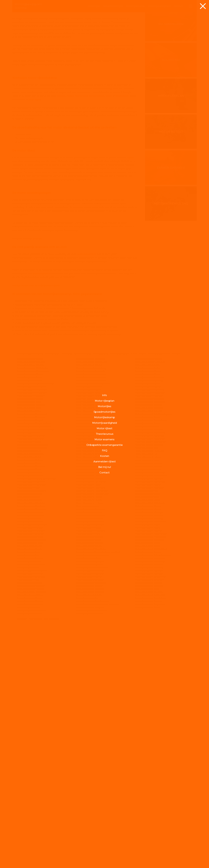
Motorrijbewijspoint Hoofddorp (90, 663)
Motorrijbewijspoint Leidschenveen (93, 737)
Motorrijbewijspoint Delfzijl (29, 743)
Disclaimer (22, 862)
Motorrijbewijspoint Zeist (147, 832)
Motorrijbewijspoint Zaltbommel (150, 820)
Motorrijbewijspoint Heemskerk (91, 617)
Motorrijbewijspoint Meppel (89, 771)
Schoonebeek (97, 255)
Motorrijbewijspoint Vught (148, 767)
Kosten (143, 596)
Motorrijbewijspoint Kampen (89, 697)
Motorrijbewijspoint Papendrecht (91, 853)
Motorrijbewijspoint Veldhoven (150, 731)
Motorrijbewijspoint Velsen (148, 737)
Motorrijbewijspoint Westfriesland (151, 792)
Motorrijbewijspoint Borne (29, 694)
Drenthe (28, 6)
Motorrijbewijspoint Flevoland (31, 829)
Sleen (109, 255)
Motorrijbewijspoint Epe (28, 823)
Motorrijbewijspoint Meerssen (90, 767)
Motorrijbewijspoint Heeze (88, 633)
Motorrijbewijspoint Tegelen (30, 602)
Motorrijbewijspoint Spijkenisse (150, 679)
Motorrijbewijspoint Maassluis (90, 761)
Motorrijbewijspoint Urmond (149, 709)
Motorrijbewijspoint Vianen (148, 743)
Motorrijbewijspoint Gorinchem (32, 853)
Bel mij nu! (171, 136)
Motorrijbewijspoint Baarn (29, 654)
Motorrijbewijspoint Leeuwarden (91, 725)
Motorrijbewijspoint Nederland (31, 605)
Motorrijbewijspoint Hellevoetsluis (92, 639)
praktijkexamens (87, 497)
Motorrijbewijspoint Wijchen (149, 795)
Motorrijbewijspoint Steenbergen (151, 685)
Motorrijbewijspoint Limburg (89, 746)
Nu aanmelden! (171, 100)
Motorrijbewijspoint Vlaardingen (150, 746)
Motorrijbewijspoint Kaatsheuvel (91, 694)
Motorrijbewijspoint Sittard (148, 660)
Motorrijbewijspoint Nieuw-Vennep (92, 798)
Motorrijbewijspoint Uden (147, 703)
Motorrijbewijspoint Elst (28, 810)
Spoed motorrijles (82, 596)
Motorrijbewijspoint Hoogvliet (90, 669)
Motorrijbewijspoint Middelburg (91, 774)
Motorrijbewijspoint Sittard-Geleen (152, 663)
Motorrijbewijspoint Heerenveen (91, 623)
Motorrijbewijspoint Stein (147, 691)
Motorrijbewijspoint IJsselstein (90, 691)
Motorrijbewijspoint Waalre (148, 771)
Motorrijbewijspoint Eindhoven (31, 807)
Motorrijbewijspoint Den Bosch (31, 746)
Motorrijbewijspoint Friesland (30, 832)
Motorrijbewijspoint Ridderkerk (150, 620)
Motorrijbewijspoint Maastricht (90, 764)
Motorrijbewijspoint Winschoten (150, 801)
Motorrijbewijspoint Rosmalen (149, 639)
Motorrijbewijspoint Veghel (148, 728)
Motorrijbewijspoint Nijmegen (90, 804)
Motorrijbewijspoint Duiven (30, 792)
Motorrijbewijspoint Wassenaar (150, 783)
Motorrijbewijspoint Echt (28, 795)
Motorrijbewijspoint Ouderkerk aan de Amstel (97, 847)
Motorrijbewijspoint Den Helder (32, 752)
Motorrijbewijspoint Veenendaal (150, 725)
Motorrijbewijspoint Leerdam (90, 721)
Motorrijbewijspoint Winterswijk (150, 804)
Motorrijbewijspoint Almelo (30, 620)
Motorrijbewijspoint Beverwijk (31, 679)
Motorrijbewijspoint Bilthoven (31, 682)
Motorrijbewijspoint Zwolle (148, 850)
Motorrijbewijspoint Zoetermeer (151, 838)
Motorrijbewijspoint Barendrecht (32, 657)
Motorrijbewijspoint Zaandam (149, 813)
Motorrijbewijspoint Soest (147, 669)
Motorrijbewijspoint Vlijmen (148, 752)
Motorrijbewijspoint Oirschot (89, 829)
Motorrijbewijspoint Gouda (29, 856)
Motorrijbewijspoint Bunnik (29, 715)
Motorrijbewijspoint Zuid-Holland (151, 841)
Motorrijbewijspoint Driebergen (32, 783)
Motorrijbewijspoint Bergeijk (30, 663)
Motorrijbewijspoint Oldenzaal (90, 835)
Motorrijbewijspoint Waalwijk (149, 774)
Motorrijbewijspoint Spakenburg (150, 675)
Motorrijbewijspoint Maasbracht (91, 758)
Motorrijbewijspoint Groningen (90, 602)
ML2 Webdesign (52, 862)
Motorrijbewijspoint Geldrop (30, 838)
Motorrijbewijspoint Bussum (30, 718)
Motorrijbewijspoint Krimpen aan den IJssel (96, 709)
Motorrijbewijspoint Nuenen (89, 820)
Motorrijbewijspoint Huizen (89, 685)
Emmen (61, 255)
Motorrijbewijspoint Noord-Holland (92, 810)
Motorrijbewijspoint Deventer (31, 758)
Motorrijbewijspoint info (159, 596)
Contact (178, 6)
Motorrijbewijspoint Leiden (89, 728)
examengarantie (42, 516)
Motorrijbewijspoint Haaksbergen (92, 605)
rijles (94, 6)
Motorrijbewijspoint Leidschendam (92, 734)
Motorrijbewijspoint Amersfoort (32, 629)
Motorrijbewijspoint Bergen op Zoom (34, 666)
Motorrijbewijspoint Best (28, 675)
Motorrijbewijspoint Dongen (30, 771)
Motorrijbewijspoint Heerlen (89, 629)
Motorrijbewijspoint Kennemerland (92, 703)
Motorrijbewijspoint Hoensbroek (91, 660)
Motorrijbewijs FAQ (171, 280)
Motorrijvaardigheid (120, 596)
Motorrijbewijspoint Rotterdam (150, 642)
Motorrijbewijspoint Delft (28, 740)
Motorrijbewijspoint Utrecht (148, 712)
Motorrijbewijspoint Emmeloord (32, 813)
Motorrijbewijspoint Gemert (30, 844)
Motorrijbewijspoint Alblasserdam (32, 611)
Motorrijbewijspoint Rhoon (148, 617)
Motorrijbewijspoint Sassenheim (150, 645)
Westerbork (122, 255)
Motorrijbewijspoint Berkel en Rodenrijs (35, 672)
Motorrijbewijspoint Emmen (30, 817)
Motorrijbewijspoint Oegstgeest (91, 826)
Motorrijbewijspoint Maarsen (89, 755)
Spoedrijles (113, 6)
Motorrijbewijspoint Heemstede (91, 620)
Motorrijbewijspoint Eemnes (30, 801)
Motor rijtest (171, 208)
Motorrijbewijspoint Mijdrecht (90, 780)
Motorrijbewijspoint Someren (149, 672)
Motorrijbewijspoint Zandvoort (150, 823)
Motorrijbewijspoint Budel (29, 712)
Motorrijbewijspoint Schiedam (149, 651)
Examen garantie (171, 244)
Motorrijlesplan (53, 596)
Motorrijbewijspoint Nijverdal (89, 807)
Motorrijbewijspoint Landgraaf (90, 715)
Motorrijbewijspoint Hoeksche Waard (93, 657)
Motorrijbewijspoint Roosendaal (150, 636)
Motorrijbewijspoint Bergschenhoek (34, 669)
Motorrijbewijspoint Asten (29, 651)
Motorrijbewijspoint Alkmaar (30, 617)
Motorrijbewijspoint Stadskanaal (150, 682)
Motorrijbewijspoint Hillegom (90, 651)
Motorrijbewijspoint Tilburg (148, 700)
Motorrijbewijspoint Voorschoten (151, 764)
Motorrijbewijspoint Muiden (89, 783)
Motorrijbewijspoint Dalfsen (30, 737)
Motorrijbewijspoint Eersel (29, 804)
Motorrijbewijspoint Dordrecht (31, 774)
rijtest (131, 317)
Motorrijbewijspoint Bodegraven (32, 691)
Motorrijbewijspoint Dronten (30, 786)
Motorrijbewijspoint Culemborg (32, 734)
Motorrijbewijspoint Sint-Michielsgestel (154, 657)
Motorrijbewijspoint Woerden (149, 807)
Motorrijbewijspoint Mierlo (88, 777)
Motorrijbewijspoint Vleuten (148, 749)
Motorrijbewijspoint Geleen (30, 841)
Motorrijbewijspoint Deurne (30, 755)
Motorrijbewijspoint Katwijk (89, 700)
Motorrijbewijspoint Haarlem (89, 608)
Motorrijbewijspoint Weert (148, 786)
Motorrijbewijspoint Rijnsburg (149, 623)
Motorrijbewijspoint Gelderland (31, 835)
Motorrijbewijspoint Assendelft (31, 648)
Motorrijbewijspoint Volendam (149, 758)
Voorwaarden (36, 862)
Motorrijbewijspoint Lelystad (89, 740)
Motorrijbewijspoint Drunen (30, 789)
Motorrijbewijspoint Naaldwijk (90, 786)
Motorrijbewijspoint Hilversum (90, 654)
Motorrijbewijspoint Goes (29, 850)
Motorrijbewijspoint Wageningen (151, 780)
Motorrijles (67, 596)
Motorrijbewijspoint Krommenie (91, 712)
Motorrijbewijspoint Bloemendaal (32, 688)
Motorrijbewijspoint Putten (148, 608)
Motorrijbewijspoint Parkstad (89, 856)
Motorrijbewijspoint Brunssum (31, 709)
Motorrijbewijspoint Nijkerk (89, 801)
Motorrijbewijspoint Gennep (30, 847)
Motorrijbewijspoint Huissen (89, 682)
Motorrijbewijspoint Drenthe (30, 596)
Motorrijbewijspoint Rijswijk (148, 629)
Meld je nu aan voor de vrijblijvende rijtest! (36, 528)
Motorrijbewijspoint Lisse (88, 749)
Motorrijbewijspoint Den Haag (31, 749)
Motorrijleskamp (101, 596)
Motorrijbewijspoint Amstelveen (32, 633)
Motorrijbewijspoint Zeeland (149, 826)
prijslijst (37, 481)
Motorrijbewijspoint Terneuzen (150, 694)
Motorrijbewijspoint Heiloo (88, 636)
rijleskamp (135, 6)
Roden (70, 255)
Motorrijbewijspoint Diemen (30, 764)
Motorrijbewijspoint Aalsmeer (31, 608)
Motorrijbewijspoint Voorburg (149, 761)
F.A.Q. (134, 596)
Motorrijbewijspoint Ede (28, 798)
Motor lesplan (171, 172)
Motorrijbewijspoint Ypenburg (149, 810)
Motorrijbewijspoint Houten (89, 679)
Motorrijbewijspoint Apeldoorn (31, 639)
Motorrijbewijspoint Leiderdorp (90, 731)
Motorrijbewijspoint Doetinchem (32, 767)
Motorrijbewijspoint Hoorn (88, 672)
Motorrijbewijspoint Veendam (149, 721)
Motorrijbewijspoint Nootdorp (90, 817)
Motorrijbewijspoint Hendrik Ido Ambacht (95, 645)
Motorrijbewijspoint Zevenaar (149, 835)
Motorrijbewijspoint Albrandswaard (33, 614)
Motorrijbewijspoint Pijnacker (149, 602)
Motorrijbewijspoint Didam (29, 761)
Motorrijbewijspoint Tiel (146, 697)
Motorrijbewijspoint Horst (88, 675)
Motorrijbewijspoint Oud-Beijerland (93, 844)
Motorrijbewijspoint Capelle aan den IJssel (36, 721)
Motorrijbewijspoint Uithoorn (149, 706)
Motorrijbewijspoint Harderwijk (90, 614)
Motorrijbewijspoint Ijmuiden (89, 688)
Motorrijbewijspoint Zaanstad (149, 817)
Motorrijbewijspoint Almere (30, 623)
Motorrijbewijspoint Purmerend (150, 605)
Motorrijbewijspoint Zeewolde (149, 829)
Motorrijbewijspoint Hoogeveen (91, 666)
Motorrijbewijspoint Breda (29, 706)
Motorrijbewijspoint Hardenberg (91, 611)
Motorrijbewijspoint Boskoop (30, 697)
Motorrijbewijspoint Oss (87, 841)
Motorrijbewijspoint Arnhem (30, 642)
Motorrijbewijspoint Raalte (148, 611)
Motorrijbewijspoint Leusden (89, 743)
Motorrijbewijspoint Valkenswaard (151, 718)
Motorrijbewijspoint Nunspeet (90, 823)
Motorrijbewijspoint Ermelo (30, 826)
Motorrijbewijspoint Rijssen (148, 626)
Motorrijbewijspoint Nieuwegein (91, 792)
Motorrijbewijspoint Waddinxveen (151, 777)
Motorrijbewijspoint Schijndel (149, 654)
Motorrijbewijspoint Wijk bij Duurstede (153, 798)
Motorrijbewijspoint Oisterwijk (90, 832)
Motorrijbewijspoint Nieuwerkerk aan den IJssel (98, 795)
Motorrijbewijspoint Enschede (31, 820)
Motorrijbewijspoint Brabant (30, 703)
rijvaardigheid (159, 6)
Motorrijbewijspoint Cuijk (28, 731)
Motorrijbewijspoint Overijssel (90, 850)
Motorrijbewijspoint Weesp (148, 789)
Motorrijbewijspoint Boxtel (29, 700)
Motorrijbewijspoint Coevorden (31, 728)
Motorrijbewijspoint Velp (147, 734)
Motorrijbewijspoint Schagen (149, 648)
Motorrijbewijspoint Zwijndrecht (150, 847)
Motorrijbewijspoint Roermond (150, 633)
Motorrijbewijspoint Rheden (148, 614)
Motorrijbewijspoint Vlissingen (149, 755)
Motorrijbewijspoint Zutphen (149, 844)
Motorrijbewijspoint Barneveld (31, 660)
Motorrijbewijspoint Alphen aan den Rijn (35, 626)
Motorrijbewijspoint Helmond (90, 642)
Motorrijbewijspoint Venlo (147, 740)
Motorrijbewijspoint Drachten (31, 777)
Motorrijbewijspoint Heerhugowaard (93, 626)
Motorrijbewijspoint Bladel (29, 685)
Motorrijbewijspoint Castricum (31, 725)
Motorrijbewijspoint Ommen (89, 838)
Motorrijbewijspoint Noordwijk (90, 813)
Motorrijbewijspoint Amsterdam (32, 636)
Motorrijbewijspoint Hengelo (89, 648)
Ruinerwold (81, 255)
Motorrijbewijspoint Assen (29, 645)
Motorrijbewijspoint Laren (88, 718)
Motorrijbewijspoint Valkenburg (150, 715)
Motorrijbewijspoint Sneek (148, 666)
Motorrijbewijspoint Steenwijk (149, 688)
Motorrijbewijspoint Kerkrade (90, 706)
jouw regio (34, 259)
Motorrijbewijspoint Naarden (89, 789)
